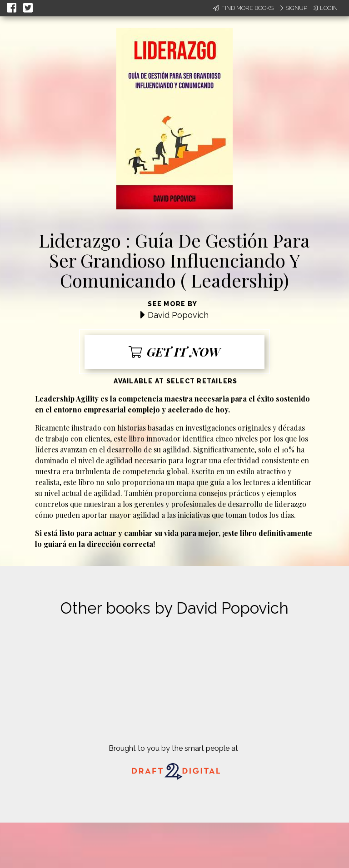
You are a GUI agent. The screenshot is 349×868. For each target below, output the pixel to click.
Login (325, 8)
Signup (293, 8)
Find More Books (243, 8)
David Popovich (178, 315)
